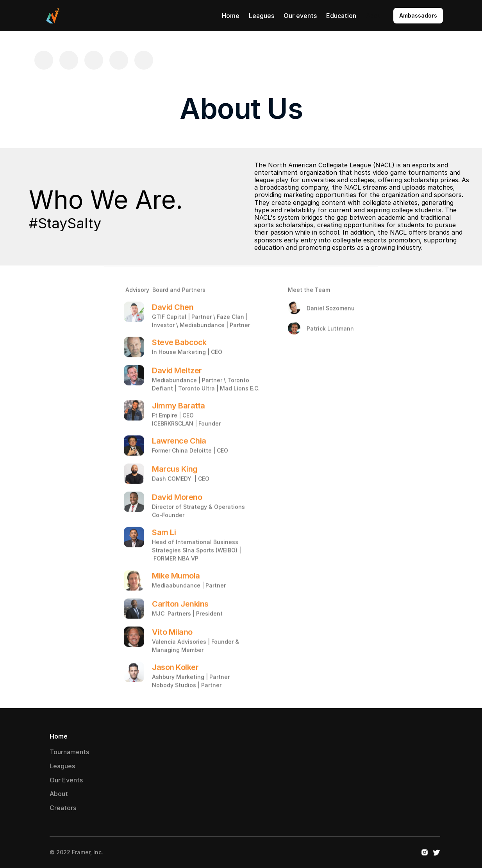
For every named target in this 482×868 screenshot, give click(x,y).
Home (231, 16)
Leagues (262, 16)
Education (341, 16)
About (375, 16)
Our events (300, 16)
